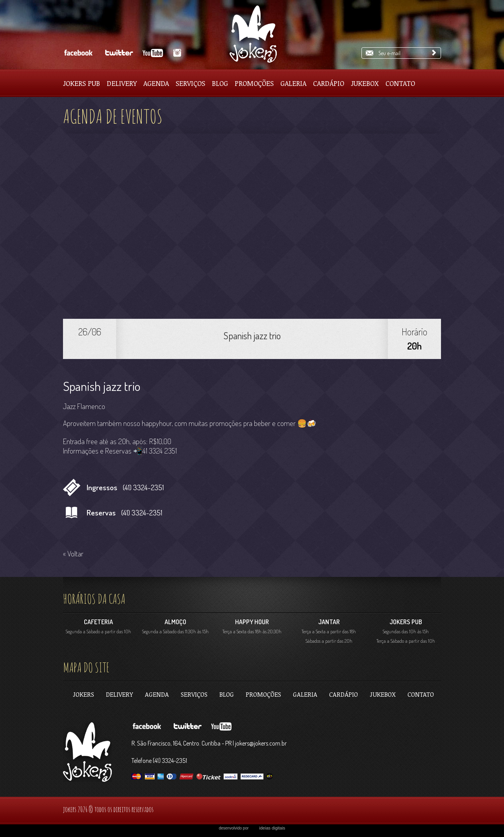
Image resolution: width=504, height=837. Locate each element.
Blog (220, 83)
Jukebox (365, 83)
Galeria (293, 83)
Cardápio (329, 83)
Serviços (190, 83)
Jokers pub (82, 83)
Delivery (122, 83)
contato (421, 694)
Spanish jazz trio (252, 336)
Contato (400, 83)
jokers (83, 694)
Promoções (254, 83)
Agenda (156, 83)
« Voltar (73, 553)
